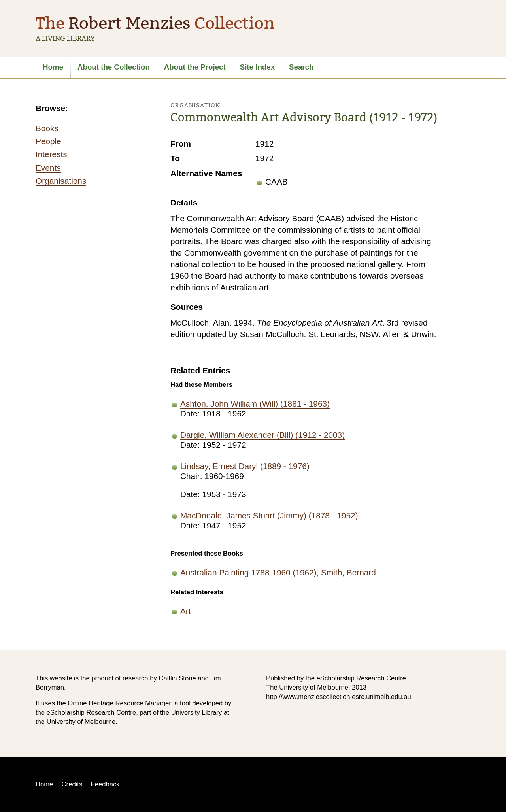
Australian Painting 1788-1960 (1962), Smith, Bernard (278, 572)
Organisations (61, 181)
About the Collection (114, 67)
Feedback (105, 784)
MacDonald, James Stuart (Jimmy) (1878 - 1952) (269, 515)
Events (48, 168)
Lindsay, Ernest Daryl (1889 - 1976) (245, 466)
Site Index (257, 67)
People (48, 141)
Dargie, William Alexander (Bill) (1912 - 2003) (262, 435)
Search (301, 67)
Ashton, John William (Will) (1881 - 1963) (255, 404)
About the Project (195, 67)
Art (186, 611)
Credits (72, 784)
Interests (51, 154)
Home (53, 67)
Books (47, 128)
